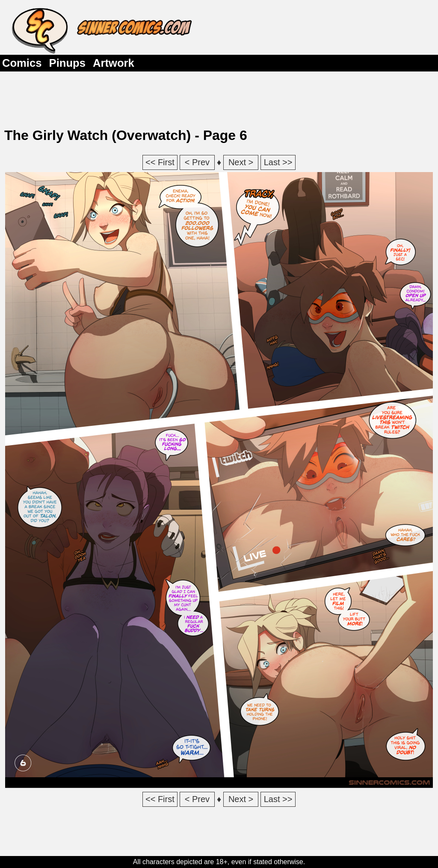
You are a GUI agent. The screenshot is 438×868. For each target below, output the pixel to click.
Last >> (278, 162)
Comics (22, 63)
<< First (160, 162)
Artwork (114, 63)
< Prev (197, 162)
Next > (241, 162)
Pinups (67, 63)
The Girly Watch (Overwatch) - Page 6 (126, 135)
